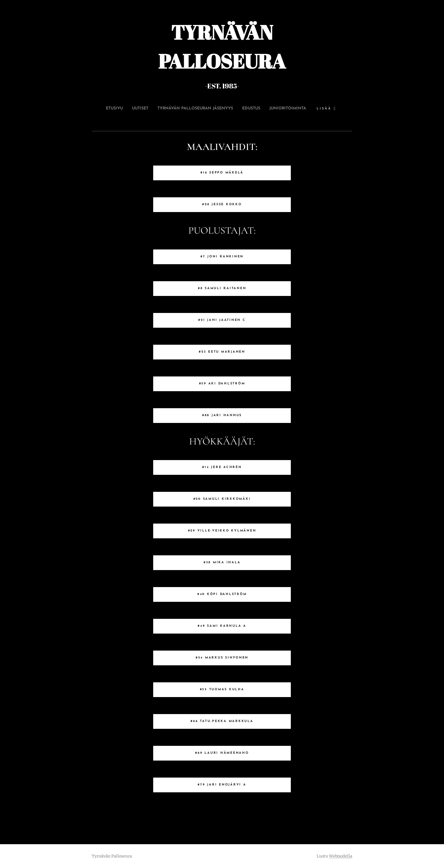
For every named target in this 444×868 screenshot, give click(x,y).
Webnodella (341, 856)
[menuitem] (128, 109)
